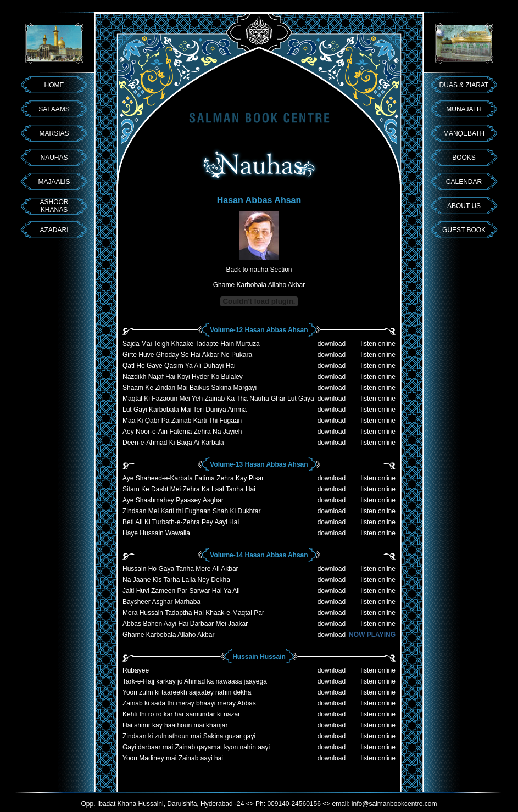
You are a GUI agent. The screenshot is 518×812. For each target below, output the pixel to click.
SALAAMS (54, 109)
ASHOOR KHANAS (54, 206)
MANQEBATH (464, 133)
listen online (378, 344)
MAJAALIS (54, 182)
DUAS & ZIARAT (464, 85)
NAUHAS (54, 158)
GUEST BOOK (464, 230)
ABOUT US (464, 206)
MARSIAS (54, 133)
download (332, 344)
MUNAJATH (464, 109)
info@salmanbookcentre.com (394, 804)
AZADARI (54, 230)
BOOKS (464, 158)
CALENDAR (464, 182)
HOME (54, 85)
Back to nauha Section (259, 270)
